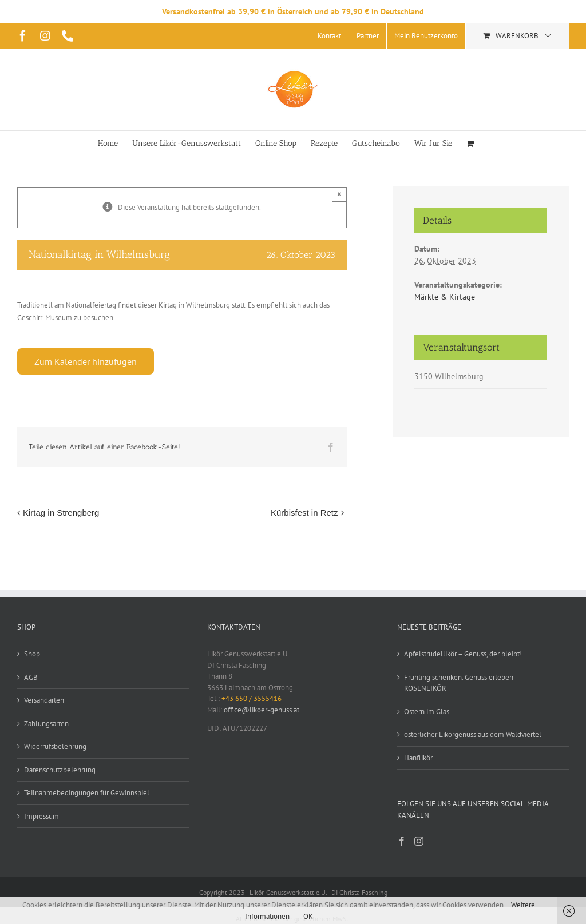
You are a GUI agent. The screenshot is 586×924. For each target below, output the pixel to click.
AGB (31, 677)
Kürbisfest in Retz (304, 513)
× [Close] (339, 194)
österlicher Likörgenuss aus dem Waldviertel (473, 734)
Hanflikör (418, 758)
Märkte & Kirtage (445, 297)
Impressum (41, 816)
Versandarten (44, 700)
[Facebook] (402, 841)
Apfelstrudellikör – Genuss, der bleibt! (463, 654)
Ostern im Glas (427, 712)
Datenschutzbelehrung (60, 770)
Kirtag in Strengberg (61, 513)
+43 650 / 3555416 (252, 698)
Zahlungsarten (46, 724)
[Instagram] (419, 841)
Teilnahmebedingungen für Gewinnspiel (87, 793)
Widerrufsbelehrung (55, 746)
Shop (32, 654)
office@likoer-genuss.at (262, 710)
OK (308, 916)
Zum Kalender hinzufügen (86, 361)
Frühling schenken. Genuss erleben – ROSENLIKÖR (462, 683)
